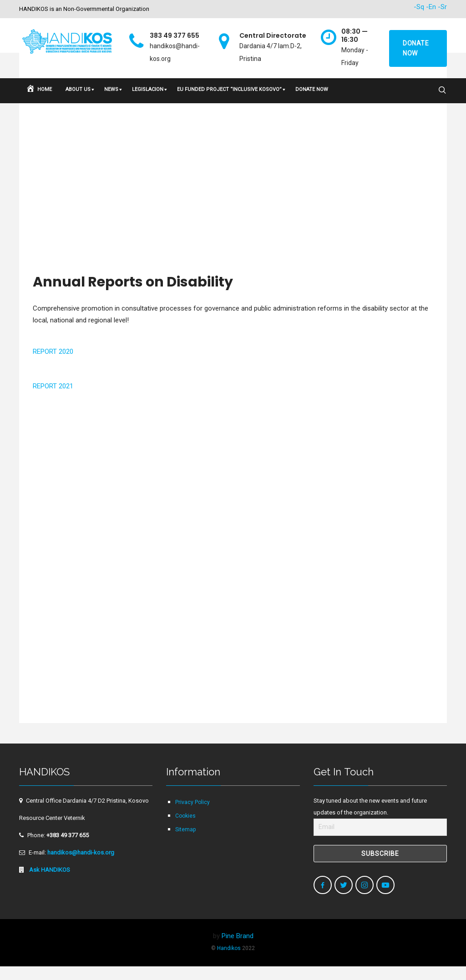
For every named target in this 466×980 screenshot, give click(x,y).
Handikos (229, 962)
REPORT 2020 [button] (53, 365)
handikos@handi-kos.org (81, 866)
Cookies (185, 829)
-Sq (419, 7)
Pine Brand (238, 950)
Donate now (416, 48)
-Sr (442, 7)
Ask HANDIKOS (49, 883)
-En (431, 7)
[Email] (380, 841)
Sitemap (185, 843)
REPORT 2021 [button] (53, 400)
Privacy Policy (192, 816)
